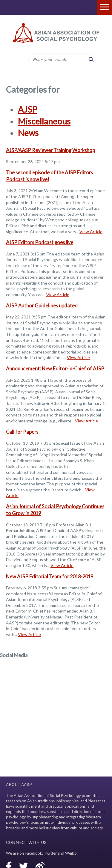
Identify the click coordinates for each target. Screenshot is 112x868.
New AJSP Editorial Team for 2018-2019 (50, 576)
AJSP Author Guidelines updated (42, 306)
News (28, 133)
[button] (91, 60)
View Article (91, 232)
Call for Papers (22, 432)
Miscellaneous (44, 121)
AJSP (28, 109)
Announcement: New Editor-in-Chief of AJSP (55, 368)
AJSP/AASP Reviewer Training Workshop (50, 150)
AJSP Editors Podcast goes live (40, 242)
